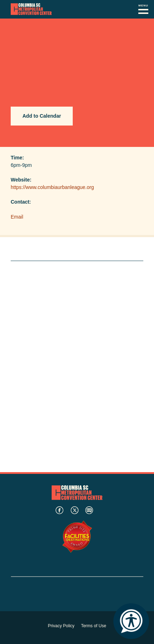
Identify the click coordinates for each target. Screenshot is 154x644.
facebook (60, 510)
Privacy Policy (61, 626)
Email (17, 217)
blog (89, 510)
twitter (75, 510)
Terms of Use (94, 626)
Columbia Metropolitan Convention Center (31, 9)
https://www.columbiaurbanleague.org (52, 187)
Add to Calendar (42, 116)
